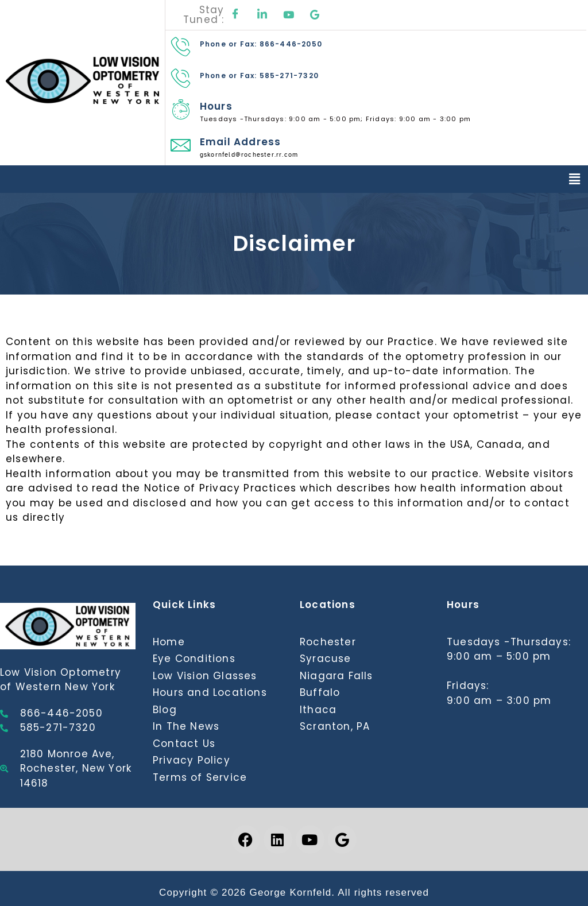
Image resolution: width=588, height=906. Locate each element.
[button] (575, 179)
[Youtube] (289, 15)
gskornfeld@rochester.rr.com (249, 155)
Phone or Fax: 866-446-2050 (261, 44)
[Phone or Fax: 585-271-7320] (181, 78)
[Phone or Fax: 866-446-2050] (181, 46)
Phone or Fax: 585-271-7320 (259, 75)
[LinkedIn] (262, 15)
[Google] (315, 15)
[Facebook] (235, 15)
